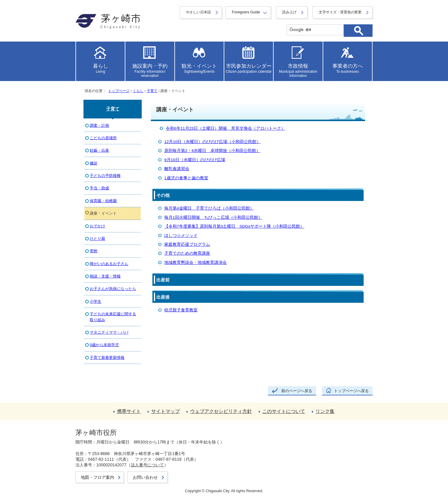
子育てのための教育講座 (187, 253)
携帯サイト (129, 411)
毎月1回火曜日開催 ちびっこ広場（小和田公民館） (213, 217)
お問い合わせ (145, 477)
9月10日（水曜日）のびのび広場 (195, 160)
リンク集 (325, 411)
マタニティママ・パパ (109, 332)
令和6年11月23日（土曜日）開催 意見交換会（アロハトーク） (225, 128)
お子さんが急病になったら (113, 289)
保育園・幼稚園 (103, 201)
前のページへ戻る (297, 391)
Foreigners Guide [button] (246, 12)
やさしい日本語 (198, 12)
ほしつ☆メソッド (181, 236)
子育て (152, 91)
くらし (138, 91)
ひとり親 (97, 239)
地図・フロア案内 (97, 477)
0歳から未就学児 (104, 345)
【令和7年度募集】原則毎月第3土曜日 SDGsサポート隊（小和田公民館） (234, 226)
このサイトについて (284, 411)
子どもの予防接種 (105, 176)
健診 (94, 163)
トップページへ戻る (351, 391)
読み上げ (289, 12)
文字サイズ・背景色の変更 (340, 12)
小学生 (96, 301)
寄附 (94, 251)
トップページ (119, 91)
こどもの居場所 (103, 138)
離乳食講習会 (177, 169)
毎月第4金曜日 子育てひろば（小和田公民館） (209, 208)
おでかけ (97, 226)
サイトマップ (165, 411)
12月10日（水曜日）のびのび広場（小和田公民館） (212, 142)
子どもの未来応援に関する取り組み (113, 317)
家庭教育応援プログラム (187, 244)
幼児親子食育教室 (181, 310)
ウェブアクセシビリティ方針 (221, 411)
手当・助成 (99, 188)
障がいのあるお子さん (109, 264)
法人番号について (147, 465)
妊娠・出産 (99, 150)
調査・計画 (99, 125)
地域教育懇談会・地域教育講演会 (195, 263)
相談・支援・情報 (105, 276)
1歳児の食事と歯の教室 (186, 178)
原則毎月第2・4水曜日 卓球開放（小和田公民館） (212, 151)
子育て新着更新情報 (107, 358)
